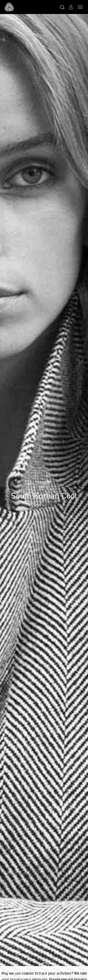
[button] (62, 7)
